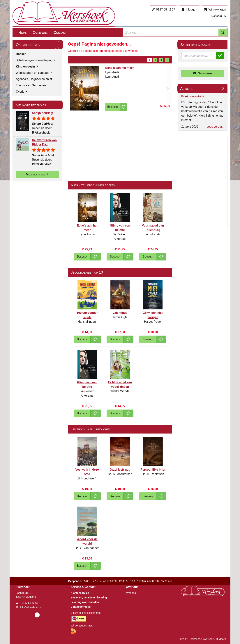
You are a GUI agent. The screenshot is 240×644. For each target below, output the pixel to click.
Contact (60, 32)
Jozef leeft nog (120, 470)
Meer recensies (37, 174)
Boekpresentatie (193, 96)
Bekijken (113, 107)
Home (23, 32)
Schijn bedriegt (43, 113)
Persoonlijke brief (153, 470)
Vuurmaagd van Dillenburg (153, 228)
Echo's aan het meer (120, 68)
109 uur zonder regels (87, 315)
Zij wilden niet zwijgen (153, 315)
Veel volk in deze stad (87, 472)
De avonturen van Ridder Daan (44, 142)
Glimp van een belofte (120, 228)
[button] (72, 88)
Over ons (40, 32)
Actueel (187, 89)
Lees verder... (215, 127)
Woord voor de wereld (87, 541)
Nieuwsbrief (203, 73)
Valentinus (120, 313)
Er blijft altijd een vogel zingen (120, 385)
